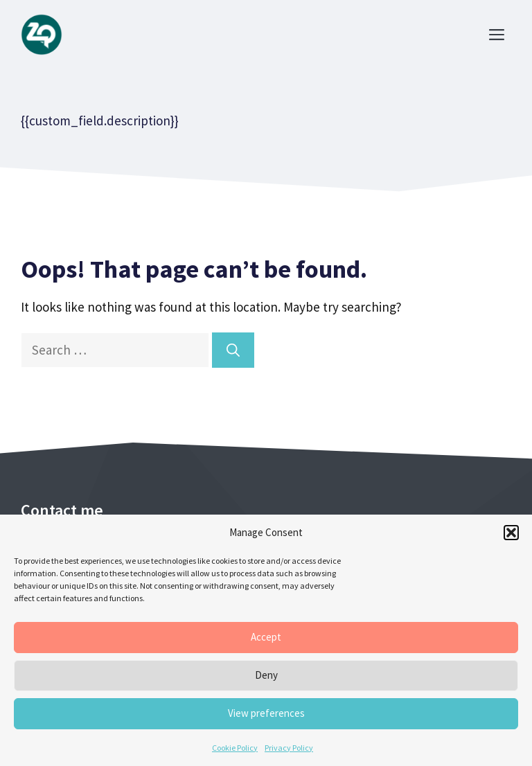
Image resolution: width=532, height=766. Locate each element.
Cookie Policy (235, 748)
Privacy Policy (289, 748)
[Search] (233, 350)
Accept (266, 637)
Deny (266, 675)
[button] (511, 533)
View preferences (266, 713)
